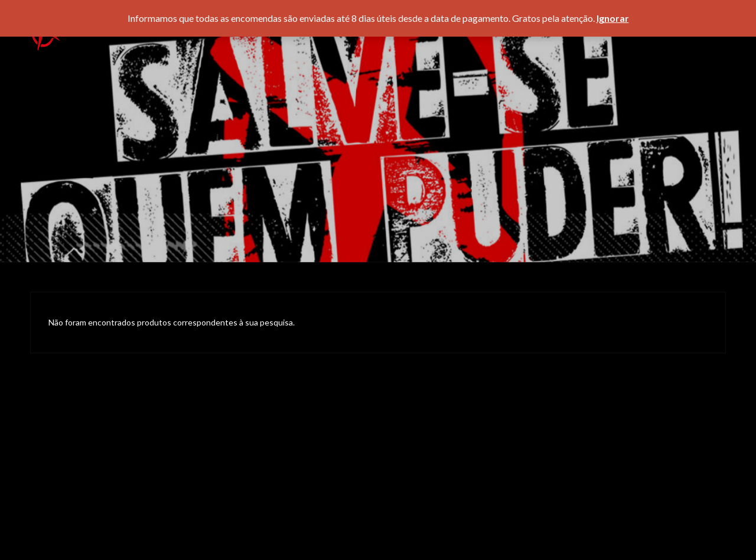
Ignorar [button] (613, 18)
